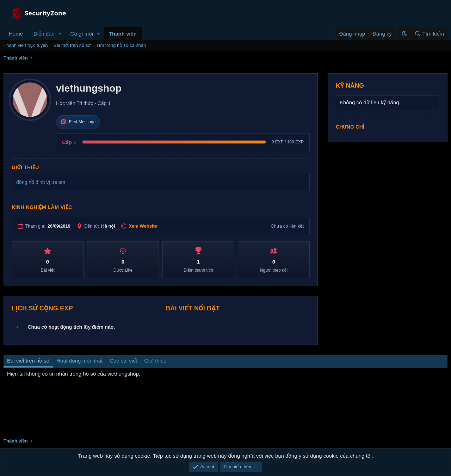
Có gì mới (82, 34)
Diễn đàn (44, 34)
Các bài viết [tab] (123, 361)
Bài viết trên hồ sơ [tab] (28, 361)
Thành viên (123, 34)
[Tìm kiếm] (429, 34)
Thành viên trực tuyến (26, 45)
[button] (60, 34)
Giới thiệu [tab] (155, 361)
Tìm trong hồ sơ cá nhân (121, 45)
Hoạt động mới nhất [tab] (79, 361)
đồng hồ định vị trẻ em (41, 182)
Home (16, 34)
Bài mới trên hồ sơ (72, 45)
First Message (78, 122)
